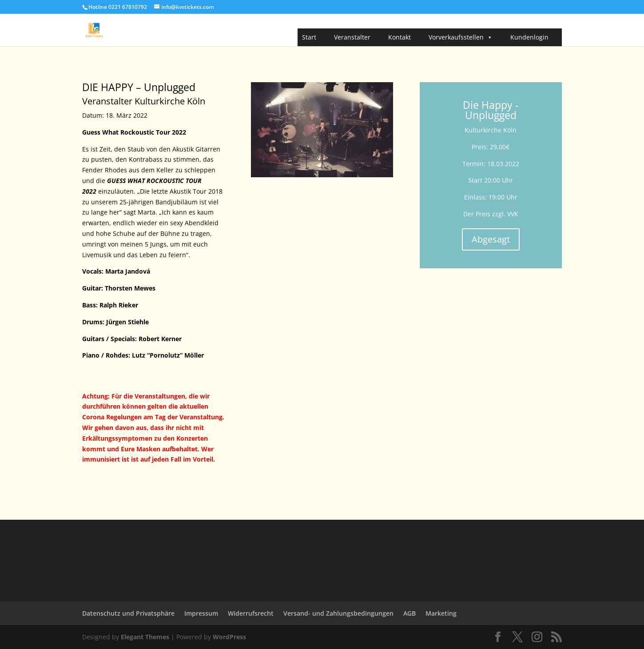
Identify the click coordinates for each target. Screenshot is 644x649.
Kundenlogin (529, 37)
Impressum (201, 613)
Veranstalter (352, 37)
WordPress (229, 637)
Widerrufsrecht (251, 613)
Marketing (441, 613)
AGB (409, 613)
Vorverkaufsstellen (461, 37)
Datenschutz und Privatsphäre (128, 613)
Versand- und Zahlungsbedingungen (338, 613)
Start (309, 37)
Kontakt (400, 37)
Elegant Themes (145, 637)
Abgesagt (491, 239)
